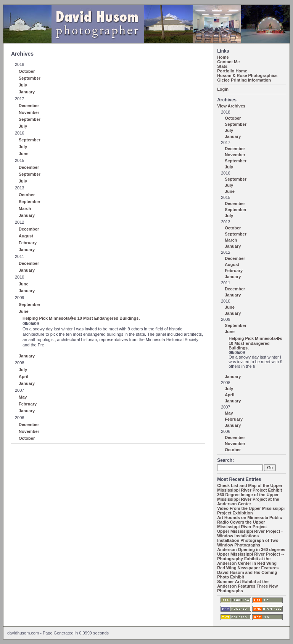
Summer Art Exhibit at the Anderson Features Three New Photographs (247, 586)
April (23, 376)
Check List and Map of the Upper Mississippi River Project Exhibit (250, 488)
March (25, 208)
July (23, 85)
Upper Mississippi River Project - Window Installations (250, 533)
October (27, 71)
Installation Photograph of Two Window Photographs (248, 543)
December (29, 106)
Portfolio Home (232, 71)
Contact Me (228, 62)
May (23, 397)
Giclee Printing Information (244, 80)
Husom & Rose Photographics (247, 75)
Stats (222, 66)
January (27, 92)
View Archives (231, 106)
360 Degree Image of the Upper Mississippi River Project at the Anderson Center (248, 499)
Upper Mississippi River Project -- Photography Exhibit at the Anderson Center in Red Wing (250, 559)
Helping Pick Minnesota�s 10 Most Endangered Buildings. (81, 318)
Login (223, 89)
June (24, 154)
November (29, 112)
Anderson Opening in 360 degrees (251, 549)
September (30, 78)
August (26, 236)
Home (223, 57)
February (28, 243)
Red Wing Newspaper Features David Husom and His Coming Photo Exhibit (248, 572)
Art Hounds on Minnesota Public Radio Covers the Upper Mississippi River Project (250, 522)
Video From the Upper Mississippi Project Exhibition (251, 511)
